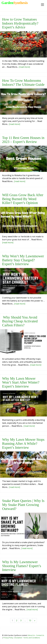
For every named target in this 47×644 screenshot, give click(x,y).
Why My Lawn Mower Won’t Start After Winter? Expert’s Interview (21, 382)
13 (30, 620)
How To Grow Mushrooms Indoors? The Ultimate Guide (23, 82)
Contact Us (40, 635)
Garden (15, 3)
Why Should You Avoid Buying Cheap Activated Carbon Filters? (20, 321)
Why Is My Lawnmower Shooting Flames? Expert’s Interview (22, 566)
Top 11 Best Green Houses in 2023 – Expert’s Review (23, 140)
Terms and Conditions (32, 638)
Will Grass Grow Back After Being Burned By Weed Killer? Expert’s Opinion (23, 199)
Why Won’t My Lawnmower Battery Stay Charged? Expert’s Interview (23, 260)
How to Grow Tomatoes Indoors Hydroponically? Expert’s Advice (20, 23)
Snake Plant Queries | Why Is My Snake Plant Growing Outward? (23, 505)
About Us (31, 635)
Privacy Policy (8, 638)
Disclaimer (18, 638)
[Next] (35, 620)
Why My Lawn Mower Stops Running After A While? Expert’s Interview (23, 443)
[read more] (24, 67)
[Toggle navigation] (42, 5)
